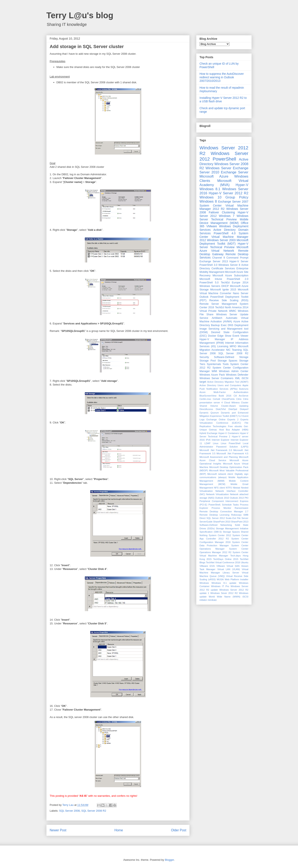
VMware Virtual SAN (228, 566)
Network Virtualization (217, 494)
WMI (214, 371)
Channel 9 (218, 258)
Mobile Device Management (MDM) (224, 221)
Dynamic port (228, 413)
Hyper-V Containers (229, 433)
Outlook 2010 (222, 498)
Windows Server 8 (229, 265)
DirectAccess (206, 409)
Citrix (239, 399)
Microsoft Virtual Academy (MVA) (224, 183)
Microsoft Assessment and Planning (219, 457)
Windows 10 (210, 197)
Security (204, 357)
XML (238, 378)
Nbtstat (236, 488)
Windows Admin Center (234, 371)
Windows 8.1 (210, 189)
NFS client (219, 488)
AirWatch (217, 318)
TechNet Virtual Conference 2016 (223, 562)
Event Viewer (240, 336)
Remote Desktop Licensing (214, 515)
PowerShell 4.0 (225, 233)
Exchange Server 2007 (233, 202)
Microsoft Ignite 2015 (223, 290)
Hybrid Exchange (208, 433)
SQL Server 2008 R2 (94, 811)
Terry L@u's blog (80, 15)
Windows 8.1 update (224, 583)
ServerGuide (206, 522)
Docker (212, 336)
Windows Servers (210, 286)
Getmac (213, 430)
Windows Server (218, 168)
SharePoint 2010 (222, 522)
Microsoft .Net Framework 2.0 (216, 450)
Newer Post (58, 830)
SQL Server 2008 (70, 811)
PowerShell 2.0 (238, 279)
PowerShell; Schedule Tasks (224, 505)
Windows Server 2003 (221, 240)
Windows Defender (237, 375)
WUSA (220, 579)
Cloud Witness (232, 403)
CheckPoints (228, 399)
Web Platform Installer (237, 579)
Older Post (179, 830)
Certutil (216, 399)
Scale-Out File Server (237, 518)
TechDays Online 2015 (226, 559)
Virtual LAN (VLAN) (229, 569)
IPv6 (208, 440)
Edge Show (224, 336)
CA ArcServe (241, 396)
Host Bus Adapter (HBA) (234, 430)
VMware (212, 226)
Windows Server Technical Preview (224, 218)
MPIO (233, 346)
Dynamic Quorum (209, 413)
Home (119, 830)
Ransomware (242, 508)
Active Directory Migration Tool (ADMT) (228, 382)
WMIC (233, 311)
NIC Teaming (234, 350)
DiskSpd (233, 409)
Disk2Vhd (221, 409)
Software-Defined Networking (216, 525)
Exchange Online (216, 419)
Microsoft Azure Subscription (230, 276)
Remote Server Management (218, 304)
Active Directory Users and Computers (220, 385)
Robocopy (236, 515)
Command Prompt (237, 258)
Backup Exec (219, 325)
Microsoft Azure (214, 176)
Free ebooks (235, 426)
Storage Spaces (228, 361)
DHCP (225, 286)
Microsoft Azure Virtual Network (224, 249)
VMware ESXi (207, 566)
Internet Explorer (221, 440)
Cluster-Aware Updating (235, 406)
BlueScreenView (208, 396)
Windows (204, 583)
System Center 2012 (220, 535)
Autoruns (244, 389)
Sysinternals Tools (218, 364)
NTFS (229, 488)
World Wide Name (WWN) (225, 597)
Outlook (204, 297)
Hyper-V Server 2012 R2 (229, 193)
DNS (231, 325)
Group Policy (237, 197)
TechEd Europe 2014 (235, 283)
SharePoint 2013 (240, 522)
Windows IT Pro (220, 586)
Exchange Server (235, 172)
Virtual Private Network (213, 311)
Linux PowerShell (231, 443)
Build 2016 (225, 396)
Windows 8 (208, 201)
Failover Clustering (222, 212)
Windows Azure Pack (212, 375)
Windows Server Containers (216, 378)
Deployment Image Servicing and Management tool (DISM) (224, 329)
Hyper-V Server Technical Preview (224, 245)
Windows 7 (227, 216)
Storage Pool (208, 361)
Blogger (169, 860)
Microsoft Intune (211, 279)
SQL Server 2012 (216, 518)
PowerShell (224, 159)
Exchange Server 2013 (214, 261)
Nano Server (241, 293)
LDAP (207, 443)
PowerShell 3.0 (208, 265)
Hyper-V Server (239, 261)
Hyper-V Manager (212, 339)
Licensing (223, 346)
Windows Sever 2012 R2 (224, 593)
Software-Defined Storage (231, 357)
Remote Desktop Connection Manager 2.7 (224, 511)
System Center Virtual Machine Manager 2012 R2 (224, 207)
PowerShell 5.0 (209, 283)
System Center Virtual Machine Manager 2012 (224, 237)
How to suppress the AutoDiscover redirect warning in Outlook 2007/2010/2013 (222, 77)
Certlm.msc (205, 399)
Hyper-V (242, 185)
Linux (216, 443)
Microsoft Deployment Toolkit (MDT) (224, 242)
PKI (246, 498)
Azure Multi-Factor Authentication (224, 392)
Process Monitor (222, 508)
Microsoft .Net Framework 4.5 (232, 453)
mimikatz (212, 600)
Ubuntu (245, 562)
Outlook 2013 (237, 498)
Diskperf (244, 409)
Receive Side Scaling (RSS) (229, 300)
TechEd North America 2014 (232, 307)
